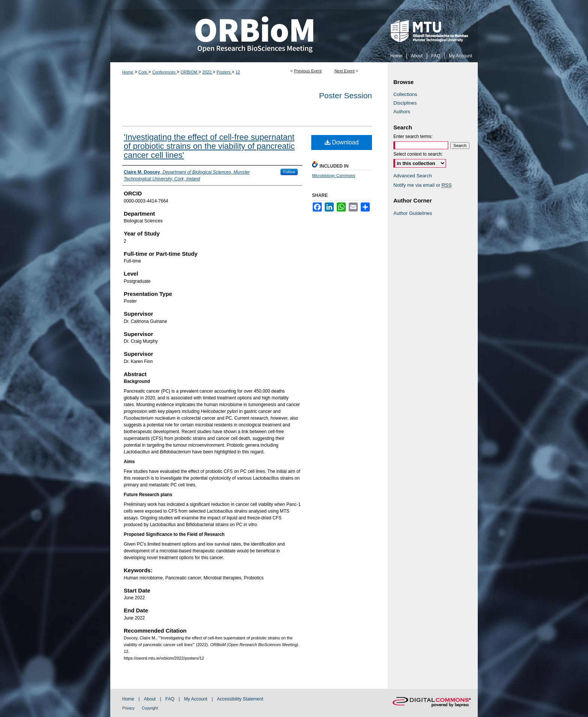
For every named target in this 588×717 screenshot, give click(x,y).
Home (128, 72)
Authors (402, 112)
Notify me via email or (422, 185)
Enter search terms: (413, 136)
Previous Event (308, 71)
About (150, 699)
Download (342, 142)
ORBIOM (189, 72)
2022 (208, 72)
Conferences (164, 72)
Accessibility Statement (240, 699)
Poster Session (346, 95)
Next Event (345, 71)
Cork (143, 72)
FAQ (170, 699)
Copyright (150, 708)
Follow (289, 172)
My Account (196, 699)
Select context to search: (418, 154)
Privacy (128, 708)
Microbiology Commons (334, 175)
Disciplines (405, 103)
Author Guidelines (413, 213)
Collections (405, 94)
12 (238, 72)
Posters (224, 72)
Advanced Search (413, 176)
